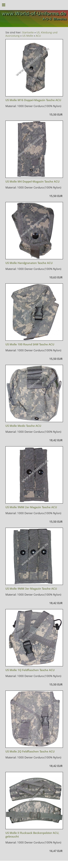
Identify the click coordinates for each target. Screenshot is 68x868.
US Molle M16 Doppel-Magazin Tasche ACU (33, 100)
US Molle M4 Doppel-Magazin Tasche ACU (32, 181)
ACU (38, 36)
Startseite (28, 32)
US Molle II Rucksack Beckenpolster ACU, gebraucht (32, 835)
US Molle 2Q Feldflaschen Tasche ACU (30, 751)
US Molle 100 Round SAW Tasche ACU (30, 344)
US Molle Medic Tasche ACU (23, 426)
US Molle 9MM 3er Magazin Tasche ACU (31, 589)
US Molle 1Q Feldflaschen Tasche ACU (30, 670)
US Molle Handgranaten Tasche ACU (29, 263)
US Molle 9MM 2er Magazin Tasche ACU (31, 507)
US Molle (28, 36)
